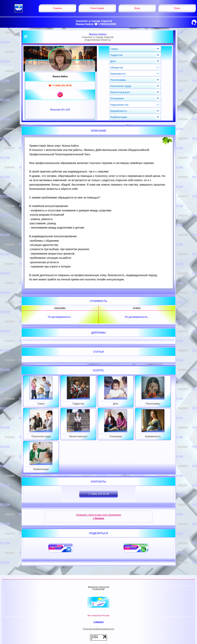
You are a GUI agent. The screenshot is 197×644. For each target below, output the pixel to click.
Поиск (177, 8)
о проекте (98, 622)
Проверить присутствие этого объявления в (98, 517)
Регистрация (97, 8)
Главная (57, 8)
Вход (137, 8)
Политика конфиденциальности (98, 629)
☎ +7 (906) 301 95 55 (60, 86)
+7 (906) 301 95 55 (98, 494)
